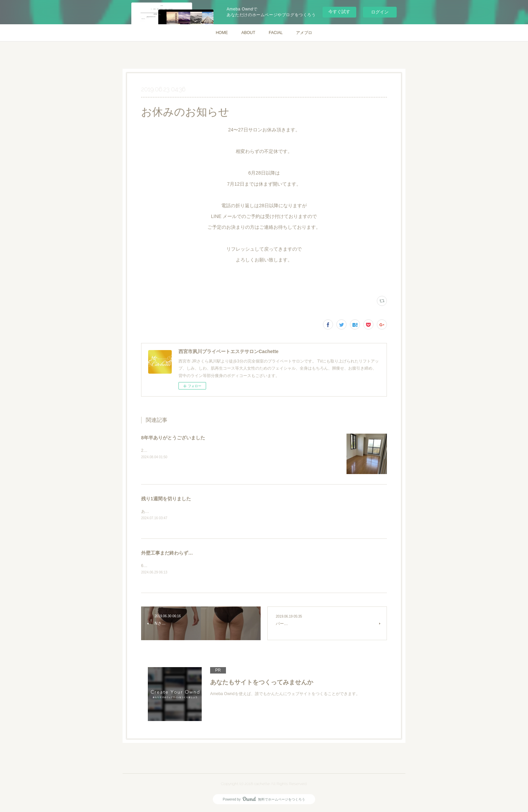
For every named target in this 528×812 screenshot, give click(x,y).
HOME (222, 33)
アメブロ (304, 33)
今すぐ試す (339, 12)
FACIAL (276, 33)
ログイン (380, 12)
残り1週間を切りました (166, 499)
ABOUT (248, 33)
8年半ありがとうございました (173, 438)
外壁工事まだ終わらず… (167, 553)
